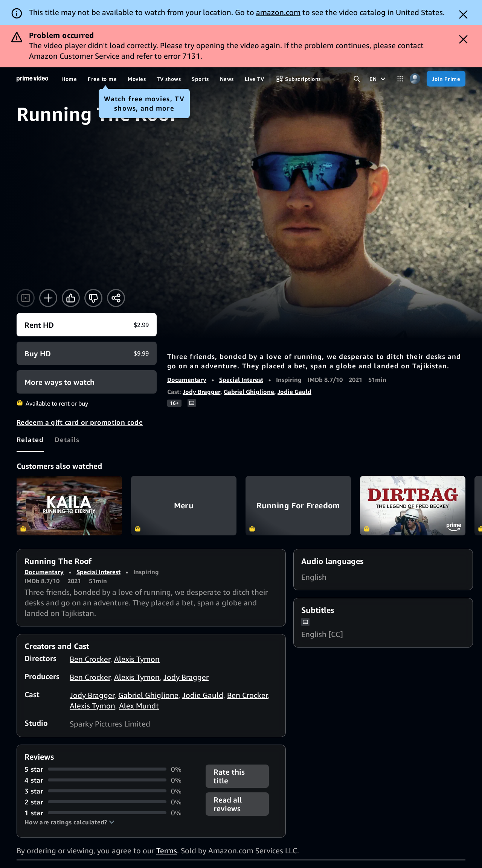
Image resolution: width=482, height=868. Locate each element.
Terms (167, 851)
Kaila (69, 506)
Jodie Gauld (294, 392)
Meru (184, 506)
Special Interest (241, 380)
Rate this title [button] (229, 776)
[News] (227, 79)
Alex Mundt (139, 706)
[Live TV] (254, 79)
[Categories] (400, 79)
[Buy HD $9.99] (87, 353)
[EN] (378, 79)
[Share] (116, 298)
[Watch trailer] (26, 298)
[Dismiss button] (463, 14)
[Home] (32, 79)
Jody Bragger (201, 392)
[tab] (30, 439)
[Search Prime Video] (357, 79)
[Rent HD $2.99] (87, 325)
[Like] (71, 298)
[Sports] (200, 79)
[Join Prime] (446, 79)
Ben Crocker (90, 659)
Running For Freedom (298, 506)
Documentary (187, 380)
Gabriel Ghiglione (249, 392)
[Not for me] (93, 298)
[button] (69, 822)
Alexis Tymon (137, 659)
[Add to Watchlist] (48, 298)
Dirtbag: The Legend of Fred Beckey (413, 506)
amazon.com (278, 12)
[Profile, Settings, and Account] (415, 79)
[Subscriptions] (298, 79)
